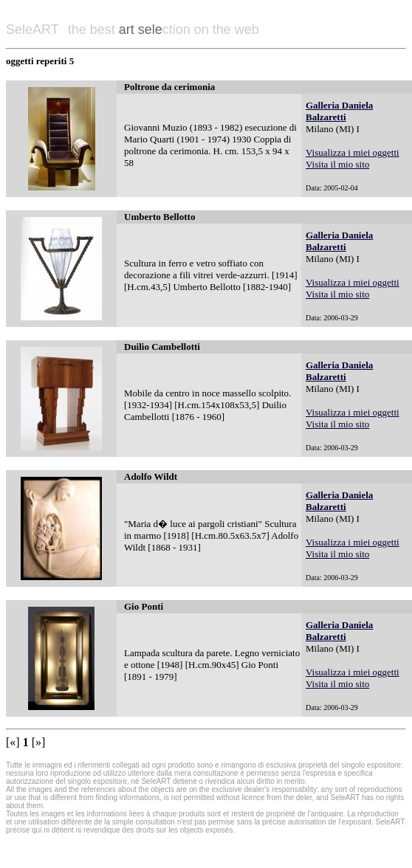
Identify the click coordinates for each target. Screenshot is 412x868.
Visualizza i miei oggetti (353, 152)
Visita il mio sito (337, 164)
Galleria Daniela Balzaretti (339, 111)
